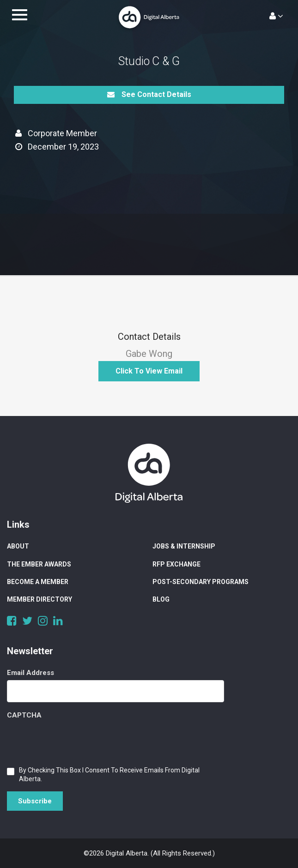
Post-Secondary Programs (201, 582)
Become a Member (38, 582)
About (18, 546)
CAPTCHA (24, 715)
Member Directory (40, 599)
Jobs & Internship (184, 546)
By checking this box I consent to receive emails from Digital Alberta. (109, 775)
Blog (161, 599)
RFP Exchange (176, 564)
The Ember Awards (39, 564)
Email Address (30, 673)
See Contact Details (149, 94)
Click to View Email (149, 371)
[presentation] (77, 741)
